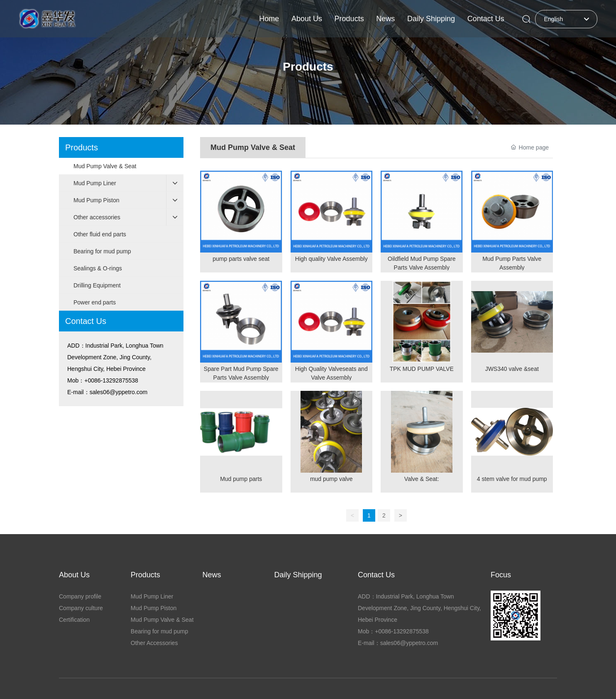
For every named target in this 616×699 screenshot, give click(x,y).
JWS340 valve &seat (512, 369)
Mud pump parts (241, 479)
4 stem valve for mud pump (512, 479)
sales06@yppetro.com (119, 392)
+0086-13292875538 (111, 380)
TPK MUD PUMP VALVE (422, 369)
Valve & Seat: (422, 479)
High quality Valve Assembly (331, 259)
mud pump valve (331, 479)
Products (308, 67)
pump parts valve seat (241, 259)
